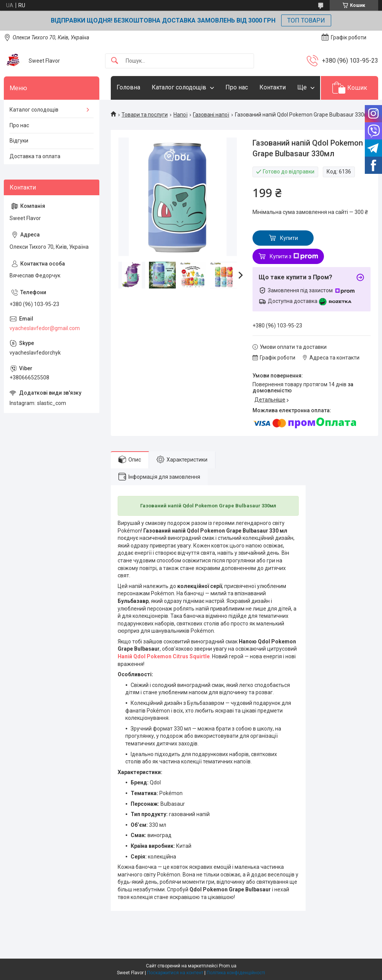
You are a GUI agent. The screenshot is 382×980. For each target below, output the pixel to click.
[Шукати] (115, 61)
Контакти (273, 87)
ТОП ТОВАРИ (306, 20)
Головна (128, 87)
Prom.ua (228, 966)
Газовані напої (211, 115)
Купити (289, 238)
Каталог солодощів (179, 87)
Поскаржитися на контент (175, 973)
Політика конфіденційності (236, 973)
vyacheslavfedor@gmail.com (45, 328)
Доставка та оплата (35, 156)
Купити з (294, 256)
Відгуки (19, 141)
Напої (180, 115)
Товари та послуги (145, 115)
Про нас (237, 87)
